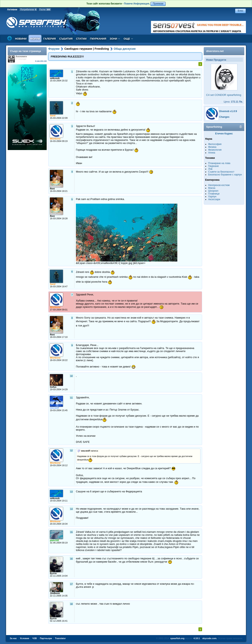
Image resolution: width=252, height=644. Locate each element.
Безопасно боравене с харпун (225, 175)
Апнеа (212, 153)
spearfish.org (177, 638)
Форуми (54, 49)
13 (71, 492)
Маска (212, 188)
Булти (53, 573)
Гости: (45, 10)
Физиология (215, 150)
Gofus (53, 387)
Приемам (158, 4)
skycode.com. (210, 638)
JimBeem (55, 593)
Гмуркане (213, 166)
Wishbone (55, 139)
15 (71, 532)
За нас (13, 638)
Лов (210, 169)
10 (71, 376)
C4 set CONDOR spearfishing (224, 95)
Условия (25, 638)
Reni (52, 189)
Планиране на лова (219, 163)
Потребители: (28, 10)
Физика (212, 147)
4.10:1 (197, 638)
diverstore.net (215, 51)
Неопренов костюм (219, 185)
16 (71, 559)
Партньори (46, 638)
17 (71, 584)
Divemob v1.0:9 (228, 111)
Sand (53, 116)
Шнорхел (213, 191)
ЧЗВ (35, 638)
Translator (60, 638)
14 (71, 509)
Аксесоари (214, 199)
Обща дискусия (125, 49)
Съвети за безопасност (221, 172)
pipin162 (54, 540)
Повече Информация (137, 4)
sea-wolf (54, 408)
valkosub (55, 78)
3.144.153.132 (41, 61)
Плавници (214, 194)
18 (71, 604)
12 (71, 451)
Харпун (212, 197)
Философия (215, 144)
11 (71, 398)
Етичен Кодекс (224, 134)
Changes (224, 117)
